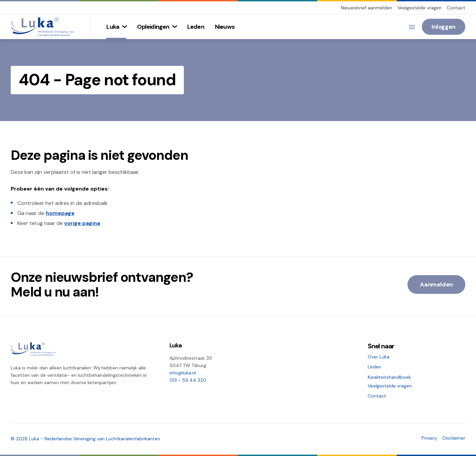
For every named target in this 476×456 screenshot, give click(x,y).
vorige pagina (82, 223)
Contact (456, 8)
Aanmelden (436, 284)
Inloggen (444, 27)
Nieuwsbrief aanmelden (367, 8)
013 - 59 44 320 (188, 380)
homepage (60, 213)
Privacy (429, 438)
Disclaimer (454, 438)
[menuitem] (116, 27)
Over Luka (379, 357)
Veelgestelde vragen (420, 8)
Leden (374, 367)
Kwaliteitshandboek (389, 377)
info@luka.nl (183, 373)
